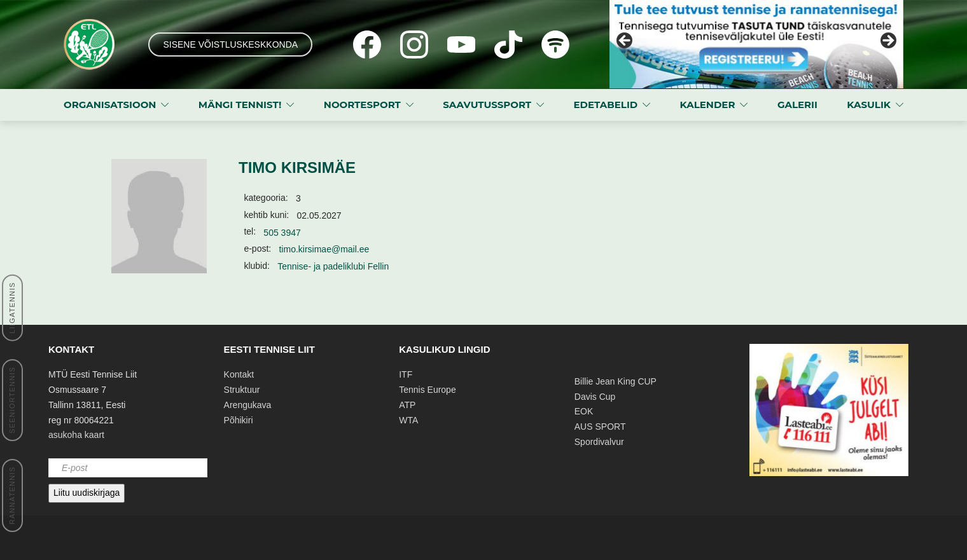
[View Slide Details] (756, 44)
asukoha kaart (76, 435)
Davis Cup (595, 397)
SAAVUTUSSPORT (487, 105)
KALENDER (708, 105)
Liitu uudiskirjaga (87, 493)
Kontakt (239, 374)
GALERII (797, 105)
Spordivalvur (599, 442)
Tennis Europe (428, 390)
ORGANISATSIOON (110, 105)
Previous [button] (625, 41)
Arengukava (248, 405)
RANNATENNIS (12, 495)
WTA (408, 420)
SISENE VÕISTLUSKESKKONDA (230, 44)
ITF (406, 374)
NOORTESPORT (362, 105)
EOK (584, 411)
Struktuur (242, 390)
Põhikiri (239, 420)
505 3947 (282, 233)
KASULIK (869, 105)
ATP (407, 405)
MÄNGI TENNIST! (240, 105)
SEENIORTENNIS (12, 400)
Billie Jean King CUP (616, 381)
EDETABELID (606, 105)
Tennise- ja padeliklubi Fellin (333, 266)
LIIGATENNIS (12, 308)
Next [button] (887, 41)
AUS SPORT (600, 427)
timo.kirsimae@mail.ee (324, 249)
